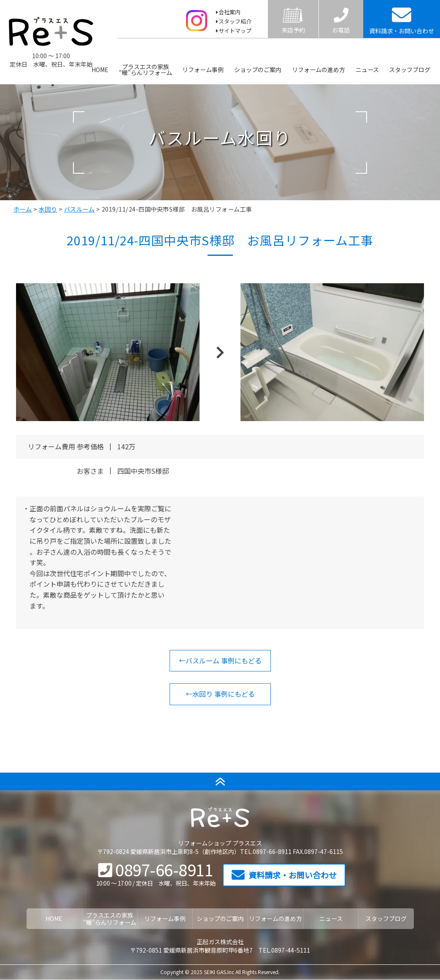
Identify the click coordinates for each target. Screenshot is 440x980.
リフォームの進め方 (319, 70)
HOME (100, 70)
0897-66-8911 (156, 869)
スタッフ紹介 (235, 21)
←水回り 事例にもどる (220, 694)
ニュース (367, 70)
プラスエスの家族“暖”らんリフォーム (146, 70)
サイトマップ (235, 31)
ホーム (23, 209)
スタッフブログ (410, 70)
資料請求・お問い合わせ (284, 875)
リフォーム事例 (203, 70)
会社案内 (229, 12)
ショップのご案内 (258, 70)
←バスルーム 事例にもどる (220, 660)
